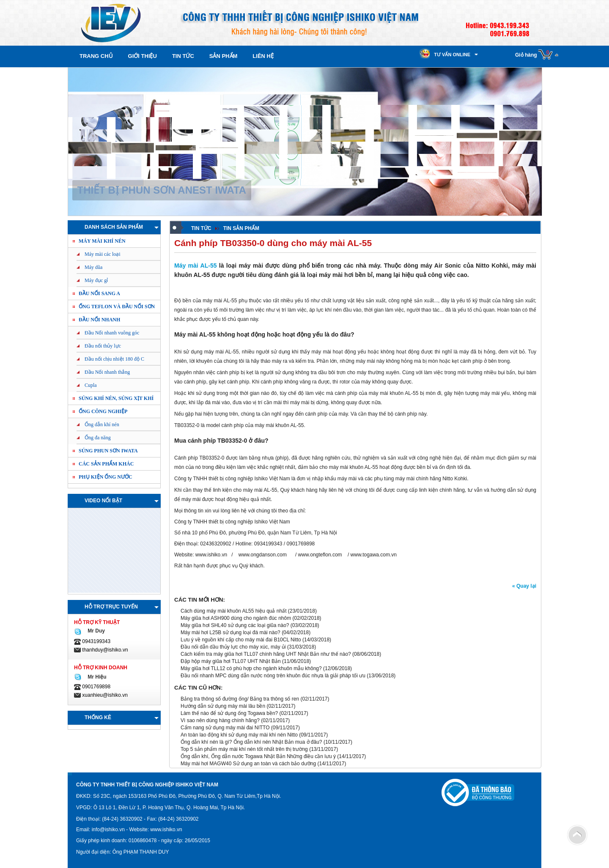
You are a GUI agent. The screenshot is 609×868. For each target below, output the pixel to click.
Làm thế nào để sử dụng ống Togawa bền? (229, 713)
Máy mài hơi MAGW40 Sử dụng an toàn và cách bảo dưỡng (248, 764)
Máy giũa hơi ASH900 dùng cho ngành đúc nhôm (236, 618)
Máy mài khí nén (102, 241)
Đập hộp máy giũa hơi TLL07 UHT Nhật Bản (231, 661)
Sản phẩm (224, 56)
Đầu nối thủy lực (103, 346)
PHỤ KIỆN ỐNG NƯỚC (106, 477)
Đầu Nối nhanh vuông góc (112, 333)
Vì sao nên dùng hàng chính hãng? (220, 720)
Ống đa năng (98, 438)
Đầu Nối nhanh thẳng (107, 372)
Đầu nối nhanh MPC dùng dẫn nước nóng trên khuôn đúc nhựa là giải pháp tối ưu (273, 676)
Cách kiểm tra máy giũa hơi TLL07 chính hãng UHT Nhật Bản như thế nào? (266, 654)
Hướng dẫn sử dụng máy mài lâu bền (223, 706)
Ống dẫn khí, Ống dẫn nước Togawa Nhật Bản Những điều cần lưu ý (258, 756)
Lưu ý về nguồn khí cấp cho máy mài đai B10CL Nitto (241, 640)
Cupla (91, 385)
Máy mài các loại (103, 254)
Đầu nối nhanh (99, 320)
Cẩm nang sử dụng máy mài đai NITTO (225, 728)
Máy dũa (93, 267)
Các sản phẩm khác (106, 464)
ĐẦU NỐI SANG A (99, 293)
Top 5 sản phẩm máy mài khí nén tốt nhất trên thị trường (244, 749)
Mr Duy (95, 631)
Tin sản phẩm (241, 228)
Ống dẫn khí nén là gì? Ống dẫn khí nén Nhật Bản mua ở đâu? (251, 742)
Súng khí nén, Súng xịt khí (116, 398)
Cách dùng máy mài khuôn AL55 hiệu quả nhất (234, 611)
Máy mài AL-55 (196, 266)
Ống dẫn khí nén (102, 424)
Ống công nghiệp (103, 411)
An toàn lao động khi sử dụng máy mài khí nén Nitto (239, 735)
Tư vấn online (452, 55)
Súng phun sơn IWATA (108, 451)
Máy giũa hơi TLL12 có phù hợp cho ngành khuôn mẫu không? (251, 668)
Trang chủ (96, 56)
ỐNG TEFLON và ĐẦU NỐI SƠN (117, 307)
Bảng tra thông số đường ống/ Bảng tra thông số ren (240, 699)
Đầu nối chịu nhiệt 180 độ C (114, 359)
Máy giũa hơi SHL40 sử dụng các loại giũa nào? (235, 625)
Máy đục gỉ (96, 280)
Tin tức (183, 56)
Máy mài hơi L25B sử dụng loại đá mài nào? (231, 633)
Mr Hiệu (96, 677)
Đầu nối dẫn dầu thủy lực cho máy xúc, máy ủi (233, 647)
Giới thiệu (143, 56)
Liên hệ (263, 56)
